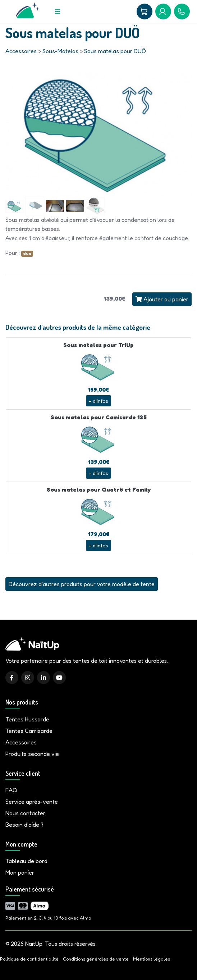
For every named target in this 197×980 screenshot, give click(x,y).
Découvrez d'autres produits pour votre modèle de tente (82, 584)
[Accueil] (28, 12)
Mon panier (20, 872)
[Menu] (58, 12)
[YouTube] (59, 678)
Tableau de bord (26, 861)
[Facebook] (12, 678)
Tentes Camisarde (29, 731)
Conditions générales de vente (96, 959)
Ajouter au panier (162, 299)
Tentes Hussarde (27, 719)
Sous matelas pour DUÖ (115, 51)
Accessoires (21, 51)
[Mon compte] (163, 12)
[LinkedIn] (43, 678)
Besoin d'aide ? (24, 825)
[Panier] (145, 12)
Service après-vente (32, 802)
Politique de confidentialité (29, 959)
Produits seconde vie (32, 754)
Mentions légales (152, 959)
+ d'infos (98, 401)
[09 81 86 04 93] (182, 12)
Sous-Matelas (60, 51)
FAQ (11, 790)
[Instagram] (28, 678)
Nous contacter (25, 813)
